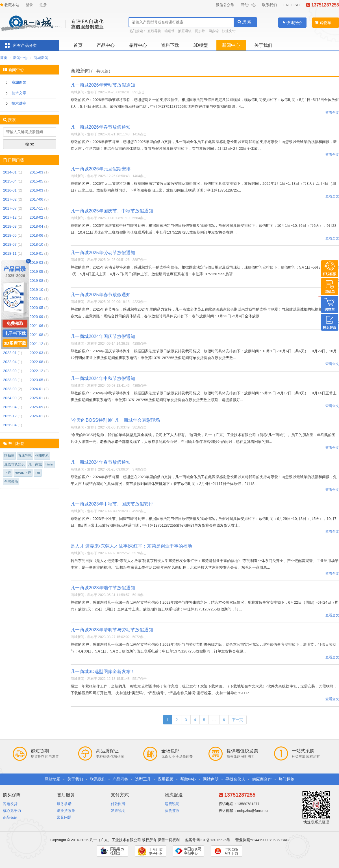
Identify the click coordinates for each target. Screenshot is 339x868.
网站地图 (53, 779)
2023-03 (10, 380)
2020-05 (36, 308)
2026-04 (10, 425)
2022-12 (36, 371)
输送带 (169, 31)
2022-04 (10, 362)
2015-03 (36, 172)
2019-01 (36, 253)
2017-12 (10, 217)
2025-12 (10, 416)
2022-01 (10, 353)
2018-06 (36, 235)
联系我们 (270, 5)
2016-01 (10, 190)
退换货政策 (66, 811)
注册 (43, 5)
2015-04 (10, 181)
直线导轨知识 (14, 464)
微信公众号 (225, 5)
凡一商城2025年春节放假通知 (101, 295)
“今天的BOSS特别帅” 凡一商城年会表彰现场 (115, 420)
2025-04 (10, 407)
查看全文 (332, 113)
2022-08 (36, 362)
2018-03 (10, 226)
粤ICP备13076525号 (213, 840)
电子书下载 (15, 333)
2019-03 (36, 262)
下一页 (237, 720)
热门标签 (286, 779)
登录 (29, 5)
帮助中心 (248, 5)
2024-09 (10, 398)
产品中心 (106, 45)
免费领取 (15, 323)
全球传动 (11, 481)
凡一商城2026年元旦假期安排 (101, 169)
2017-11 (36, 208)
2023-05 (36, 380)
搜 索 (245, 22)
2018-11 (10, 253)
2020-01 (36, 299)
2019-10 (36, 290)
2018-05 (10, 235)
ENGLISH (291, 5)
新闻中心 (231, 45)
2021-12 (36, 344)
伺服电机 (42, 455)
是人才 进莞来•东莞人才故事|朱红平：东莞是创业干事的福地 (131, 546)
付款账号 (118, 804)
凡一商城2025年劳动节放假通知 (103, 253)
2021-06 (36, 326)
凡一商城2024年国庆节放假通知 (103, 336)
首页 (78, 45)
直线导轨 (154, 31)
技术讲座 (19, 103)
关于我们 (263, 45)
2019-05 (36, 272)
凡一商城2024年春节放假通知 (101, 462)
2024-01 (36, 389)
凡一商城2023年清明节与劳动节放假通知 (112, 630)
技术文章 (19, 93)
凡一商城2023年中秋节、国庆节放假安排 (112, 504)
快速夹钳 (229, 31)
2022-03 (36, 353)
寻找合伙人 (235, 779)
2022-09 (10, 371)
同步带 (200, 31)
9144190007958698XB (270, 840)
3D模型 (201, 45)
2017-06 (36, 199)
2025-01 (36, 398)
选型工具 (143, 779)
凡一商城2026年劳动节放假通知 (103, 85)
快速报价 (293, 23)
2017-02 (10, 199)
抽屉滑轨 (185, 31)
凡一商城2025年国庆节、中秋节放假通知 (112, 211)
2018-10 (36, 244)
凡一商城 (35, 464)
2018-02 (36, 217)
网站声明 (211, 779)
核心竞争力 (12, 811)
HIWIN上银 (23, 473)
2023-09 (10, 389)
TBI (37, 473)
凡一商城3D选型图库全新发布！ (103, 672)
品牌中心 (138, 45)
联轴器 (9, 455)
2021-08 (36, 335)
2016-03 (36, 190)
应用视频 (166, 779)
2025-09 (36, 407)
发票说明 (118, 811)
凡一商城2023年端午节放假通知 (103, 588)
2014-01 (10, 172)
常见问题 (64, 817)
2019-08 (36, 281)
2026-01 (36, 416)
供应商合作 (262, 779)
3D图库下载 (15, 343)
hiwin (49, 464)
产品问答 (120, 779)
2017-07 (10, 208)
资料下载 (170, 45)
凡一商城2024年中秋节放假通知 (103, 378)
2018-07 (10, 244)
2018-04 (36, 226)
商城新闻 (41, 58)
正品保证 (10, 817)
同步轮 (214, 31)
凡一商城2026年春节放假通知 (101, 127)
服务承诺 (64, 804)
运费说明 (172, 804)
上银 (8, 473)
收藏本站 (10, 5)
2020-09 (36, 317)
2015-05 (36, 181)
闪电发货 (10, 804)
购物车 (323, 23)
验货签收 (172, 811)
